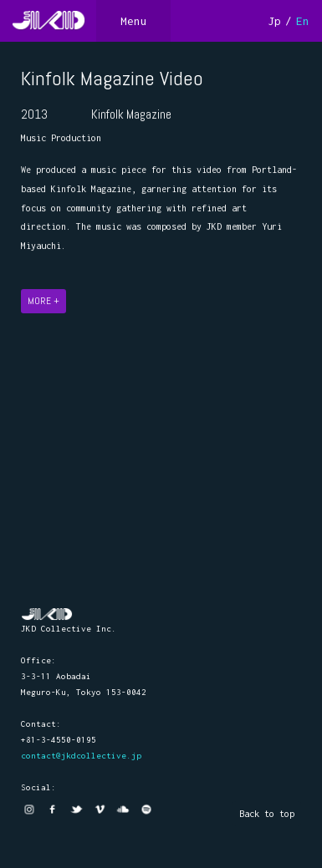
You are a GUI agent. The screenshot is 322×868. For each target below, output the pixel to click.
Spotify (146, 810)
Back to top (267, 814)
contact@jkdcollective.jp (81, 756)
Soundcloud (123, 810)
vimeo (100, 810)
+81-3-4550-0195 (59, 740)
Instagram (29, 810)
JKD (48, 21)
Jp (274, 21)
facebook (53, 810)
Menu (134, 21)
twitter (76, 810)
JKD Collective (47, 614)
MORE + (43, 302)
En (303, 21)
